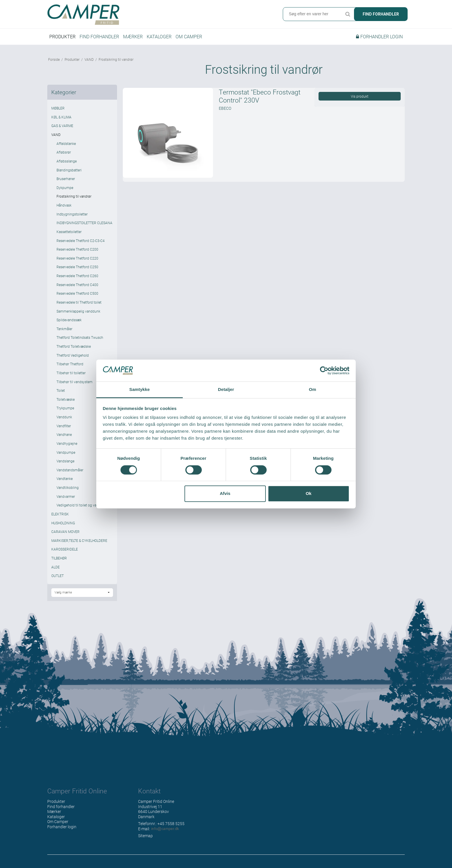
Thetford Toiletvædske (74, 348)
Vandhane (64, 436)
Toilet (61, 392)
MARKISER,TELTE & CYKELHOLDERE (79, 542)
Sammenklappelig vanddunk (78, 312)
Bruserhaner (66, 180)
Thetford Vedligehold (73, 356)
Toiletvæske (66, 401)
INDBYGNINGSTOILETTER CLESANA (84, 224)
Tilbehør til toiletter (71, 374)
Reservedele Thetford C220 (77, 260)
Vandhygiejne (67, 445)
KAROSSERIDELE (65, 551)
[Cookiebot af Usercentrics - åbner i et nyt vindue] (324, 370)
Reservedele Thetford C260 (77, 277)
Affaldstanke (66, 145)
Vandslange (65, 462)
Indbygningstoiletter (72, 215)
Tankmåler (64, 330)
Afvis (225, 493)
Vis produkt (360, 98)
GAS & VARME (62, 127)
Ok (308, 493)
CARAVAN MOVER (65, 533)
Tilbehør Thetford (70, 365)
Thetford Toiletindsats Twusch (80, 339)
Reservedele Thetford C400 (77, 286)
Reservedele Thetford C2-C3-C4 (81, 242)
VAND (56, 136)
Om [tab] (312, 390)
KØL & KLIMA (61, 118)
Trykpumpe (65, 409)
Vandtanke (65, 480)
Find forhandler (381, 14)
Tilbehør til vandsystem (75, 383)
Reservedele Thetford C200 (77, 251)
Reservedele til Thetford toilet (79, 304)
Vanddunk (64, 418)
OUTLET (58, 577)
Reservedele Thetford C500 (77, 295)
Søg (348, 14)
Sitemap (145, 837)
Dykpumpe (65, 189)
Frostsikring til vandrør (74, 198)
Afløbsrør (64, 154)
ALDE (55, 568)
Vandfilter (64, 427)
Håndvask (64, 207)
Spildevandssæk (69, 321)
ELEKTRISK (60, 515)
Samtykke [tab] (140, 390)
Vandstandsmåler (70, 471)
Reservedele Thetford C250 (77, 268)
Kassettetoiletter (69, 233)
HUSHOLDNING (63, 524)
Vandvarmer (66, 498)
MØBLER (58, 109)
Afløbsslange (67, 162)
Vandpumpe (66, 453)
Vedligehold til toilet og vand (78, 506)
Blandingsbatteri (69, 171)
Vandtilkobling (68, 489)
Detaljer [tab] (226, 390)
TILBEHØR (59, 559)
